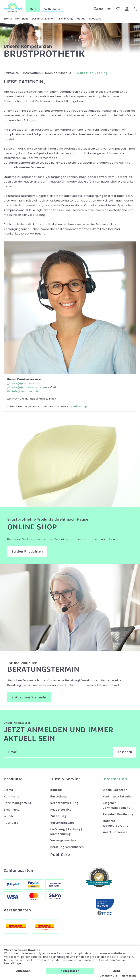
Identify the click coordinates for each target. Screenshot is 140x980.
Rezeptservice (61, 809)
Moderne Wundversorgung (115, 823)
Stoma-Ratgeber (115, 790)
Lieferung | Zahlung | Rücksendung (66, 831)
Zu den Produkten (27, 551)
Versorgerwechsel (64, 840)
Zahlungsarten (18, 870)
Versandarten (17, 910)
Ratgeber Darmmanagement (116, 805)
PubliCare (95, 18)
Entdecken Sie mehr (29, 697)
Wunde (81, 18)
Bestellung (59, 796)
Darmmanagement (44, 18)
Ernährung (66, 18)
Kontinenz (22, 18)
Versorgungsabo (63, 822)
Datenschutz (108, 976)
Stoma (8, 18)
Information (115, 779)
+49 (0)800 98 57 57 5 (24, 387)
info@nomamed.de (23, 391)
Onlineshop (79, 406)
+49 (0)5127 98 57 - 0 (24, 383)
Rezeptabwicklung (64, 803)
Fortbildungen (53, 9)
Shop (33, 9)
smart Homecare (115, 832)
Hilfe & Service (65, 779)
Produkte (13, 779)
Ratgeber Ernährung (118, 814)
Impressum (128, 976)
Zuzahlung (58, 816)
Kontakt (56, 790)
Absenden (125, 752)
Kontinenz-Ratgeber (118, 796)
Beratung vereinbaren (67, 847)
